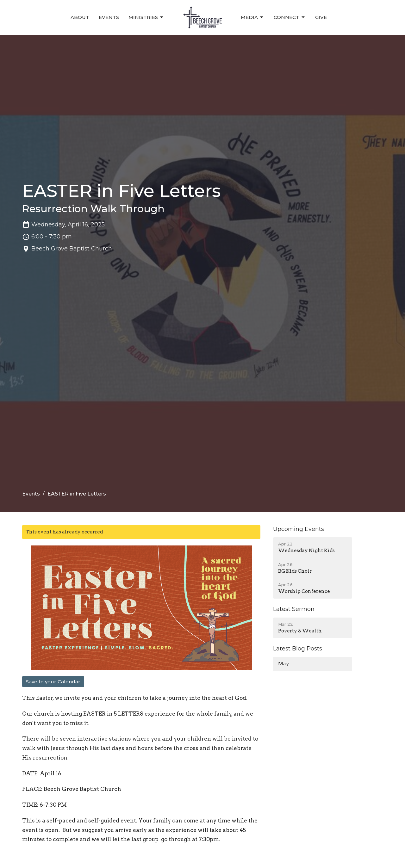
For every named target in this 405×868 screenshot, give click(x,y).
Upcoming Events (299, 529)
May (284, 664)
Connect (290, 17)
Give (321, 17)
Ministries (146, 17)
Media (252, 17)
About (80, 17)
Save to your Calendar (53, 682)
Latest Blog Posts (298, 649)
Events (109, 17)
